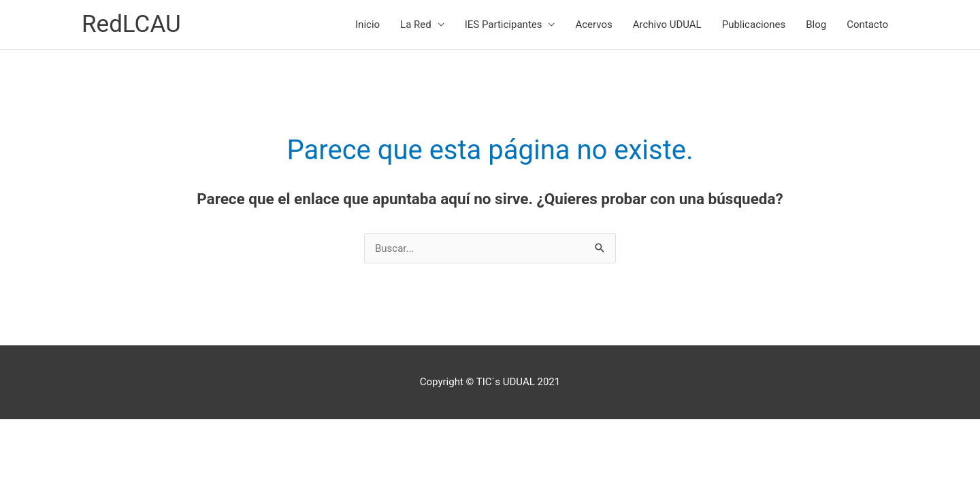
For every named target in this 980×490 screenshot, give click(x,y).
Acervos (593, 24)
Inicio (367, 24)
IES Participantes (504, 24)
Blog (816, 24)
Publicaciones (754, 24)
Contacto (867, 24)
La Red (416, 24)
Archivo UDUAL (667, 24)
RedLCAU (131, 24)
